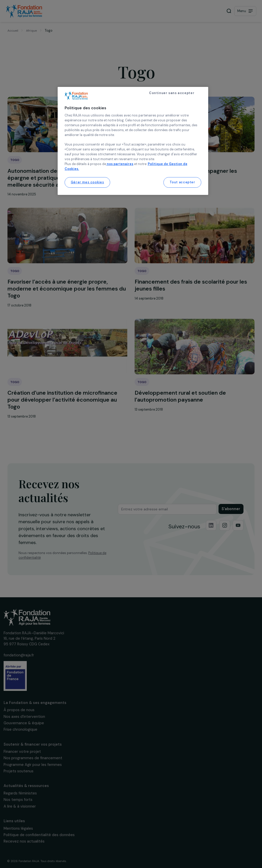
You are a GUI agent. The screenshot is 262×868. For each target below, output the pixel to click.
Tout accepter (182, 182)
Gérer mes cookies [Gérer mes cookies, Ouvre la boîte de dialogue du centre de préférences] (88, 182)
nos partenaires (120, 164)
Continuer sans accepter (172, 93)
